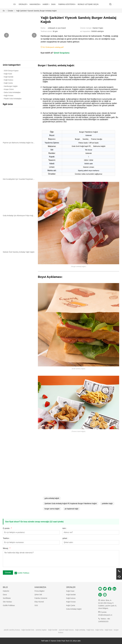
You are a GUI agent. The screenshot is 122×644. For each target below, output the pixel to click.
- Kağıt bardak (8, 77)
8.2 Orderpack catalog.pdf (53, 47)
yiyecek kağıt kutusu (66, 630)
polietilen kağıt (107, 503)
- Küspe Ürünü (8, 89)
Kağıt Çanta (71, 605)
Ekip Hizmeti (39, 602)
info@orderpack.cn (105, 615)
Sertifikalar (7, 598)
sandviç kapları (41, 630)
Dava (5, 595)
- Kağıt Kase (7, 74)
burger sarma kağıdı (52, 509)
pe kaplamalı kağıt (71, 509)
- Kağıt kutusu (8, 80)
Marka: (43, 28)
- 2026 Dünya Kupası (11, 71)
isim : (65, 528)
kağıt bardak (53, 630)
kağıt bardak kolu (28, 630)
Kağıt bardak (71, 595)
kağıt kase (109, 630)
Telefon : (6, 538)
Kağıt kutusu (71, 598)
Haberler (6, 591)
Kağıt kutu (90, 630)
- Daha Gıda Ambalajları (12, 92)
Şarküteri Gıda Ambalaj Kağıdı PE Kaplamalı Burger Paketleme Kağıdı (71, 503)
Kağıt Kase (70, 591)
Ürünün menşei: (86, 28)
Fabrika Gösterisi (41, 598)
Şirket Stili (38, 595)
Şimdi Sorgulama (62, 53)
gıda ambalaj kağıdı (52, 498)
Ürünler (10, 11)
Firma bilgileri (39, 591)
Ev (4, 11)
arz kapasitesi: (85, 31)
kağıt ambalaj (80, 630)
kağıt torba (99, 630)
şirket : (65, 538)
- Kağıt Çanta (8, 83)
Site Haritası (7, 602)
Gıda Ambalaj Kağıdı (74, 609)
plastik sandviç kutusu (12, 630)
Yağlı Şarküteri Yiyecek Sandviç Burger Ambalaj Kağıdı (36, 11)
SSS (36, 605)
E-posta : (7, 528)
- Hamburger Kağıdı (10, 86)
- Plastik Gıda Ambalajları (12, 99)
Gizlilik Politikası (23, 573)
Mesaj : (7, 548)
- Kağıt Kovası (8, 96)
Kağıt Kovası (71, 602)
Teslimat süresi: (46, 31)
